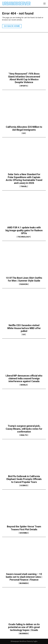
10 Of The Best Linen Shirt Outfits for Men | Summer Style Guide (24, 279)
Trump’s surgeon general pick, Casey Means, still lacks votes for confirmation (24, 429)
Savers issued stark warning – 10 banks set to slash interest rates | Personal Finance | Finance (24, 577)
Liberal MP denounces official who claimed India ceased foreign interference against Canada (24, 379)
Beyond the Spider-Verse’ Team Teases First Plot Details (24, 528)
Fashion (24, 284)
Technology (24, 237)
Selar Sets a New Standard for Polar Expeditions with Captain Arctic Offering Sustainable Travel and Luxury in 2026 (24, 179)
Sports (24, 86)
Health (24, 435)
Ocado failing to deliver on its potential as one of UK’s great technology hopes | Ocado (24, 627)
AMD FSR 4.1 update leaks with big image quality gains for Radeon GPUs (24, 230)
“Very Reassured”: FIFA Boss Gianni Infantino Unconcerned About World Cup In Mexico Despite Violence (24, 78)
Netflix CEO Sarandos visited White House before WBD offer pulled (24, 328)
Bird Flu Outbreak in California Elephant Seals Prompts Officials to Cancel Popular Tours (24, 479)
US (24, 133)
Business (24, 583)
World (24, 385)
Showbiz (24, 533)
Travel (24, 186)
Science (24, 485)
